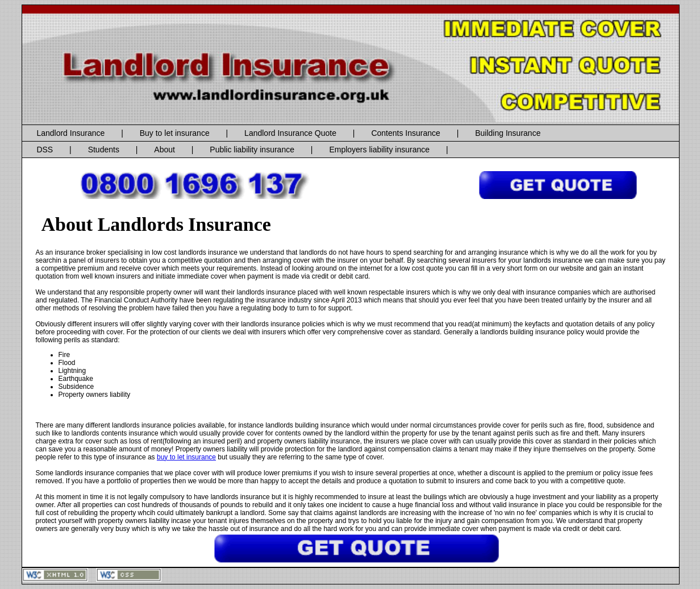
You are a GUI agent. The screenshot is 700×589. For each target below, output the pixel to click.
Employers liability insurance (379, 150)
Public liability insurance (252, 150)
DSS (45, 150)
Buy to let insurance (175, 133)
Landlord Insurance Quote (290, 133)
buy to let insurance (186, 457)
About (164, 150)
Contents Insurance (405, 133)
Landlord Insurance (70, 133)
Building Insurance (508, 133)
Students (104, 150)
